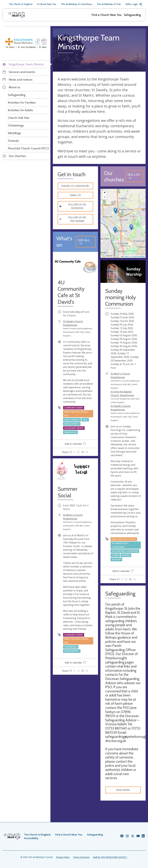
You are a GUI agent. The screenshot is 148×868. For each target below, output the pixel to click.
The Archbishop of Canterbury (76, 4)
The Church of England (21, 4)
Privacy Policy (63, 857)
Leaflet (125, 257)
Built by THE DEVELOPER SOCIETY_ (110, 857)
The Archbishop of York (109, 4)
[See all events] (86, 242)
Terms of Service (81, 857)
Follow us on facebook (73, 206)
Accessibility (31, 838)
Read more (123, 790)
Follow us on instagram (73, 219)
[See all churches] (134, 176)
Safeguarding (132, 15)
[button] (116, 211)
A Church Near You (47, 4)
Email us (75, 195)
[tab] (75, 444)
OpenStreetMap (138, 257)
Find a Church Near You (106, 15)
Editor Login (134, 4)
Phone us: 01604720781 (75, 186)
